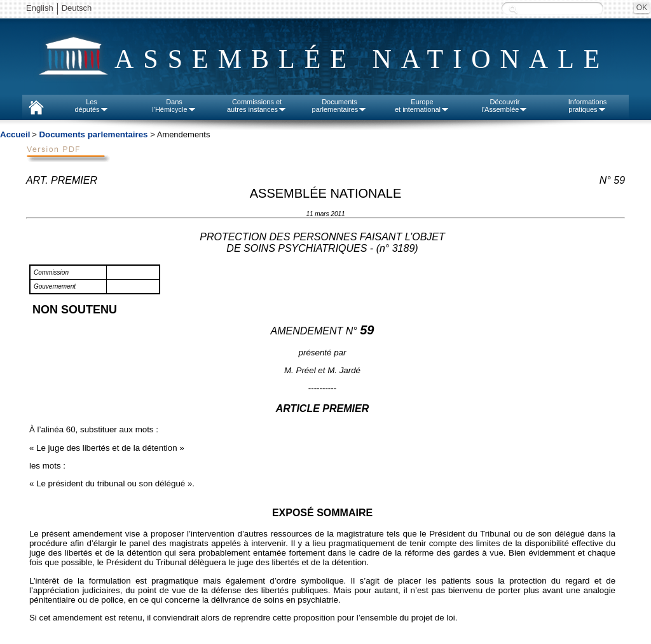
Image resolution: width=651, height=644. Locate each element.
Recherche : (513, 9)
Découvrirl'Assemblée (505, 106)
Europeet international (422, 106)
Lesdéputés (91, 106)
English (40, 8)
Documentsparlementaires (340, 106)
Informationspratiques (588, 106)
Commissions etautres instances (257, 106)
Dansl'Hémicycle (174, 106)
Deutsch (77, 8)
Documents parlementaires (93, 134)
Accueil (15, 134)
